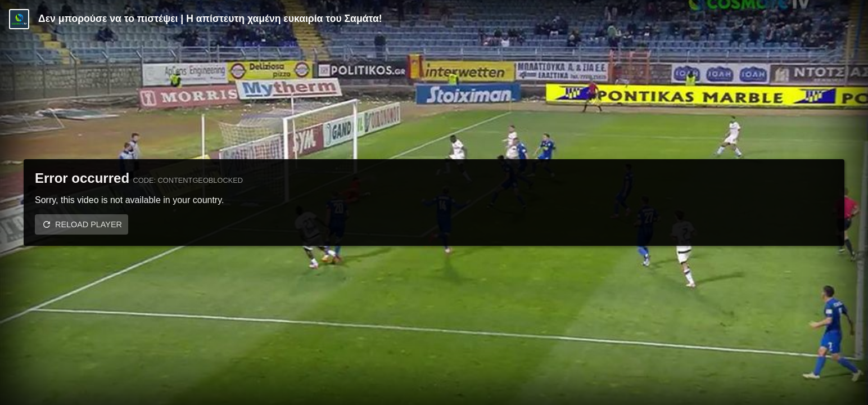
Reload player (89, 224)
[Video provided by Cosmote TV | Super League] (19, 19)
